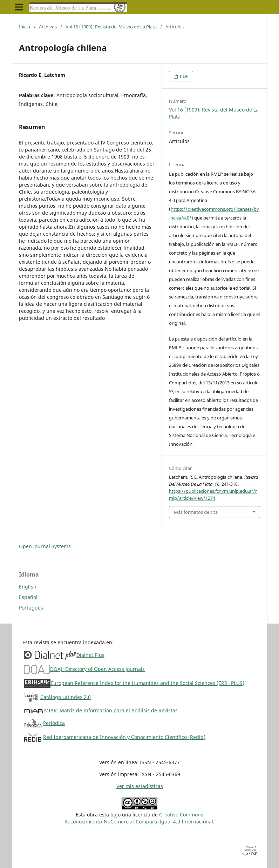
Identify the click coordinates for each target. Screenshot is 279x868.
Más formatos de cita (196, 512)
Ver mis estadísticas (140, 786)
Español (28, 597)
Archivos (48, 27)
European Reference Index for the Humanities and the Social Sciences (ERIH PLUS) (147, 683)
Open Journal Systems (45, 546)
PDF (183, 76)
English (28, 587)
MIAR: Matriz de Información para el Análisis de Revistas (111, 710)
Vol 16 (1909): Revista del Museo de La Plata (111, 27)
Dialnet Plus (90, 655)
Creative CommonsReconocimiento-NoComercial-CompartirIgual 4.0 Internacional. (139, 818)
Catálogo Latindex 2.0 (66, 697)
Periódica (54, 723)
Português (31, 608)
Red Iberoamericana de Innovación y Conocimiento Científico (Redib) (124, 737)
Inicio (25, 27)
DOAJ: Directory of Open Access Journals (97, 669)
